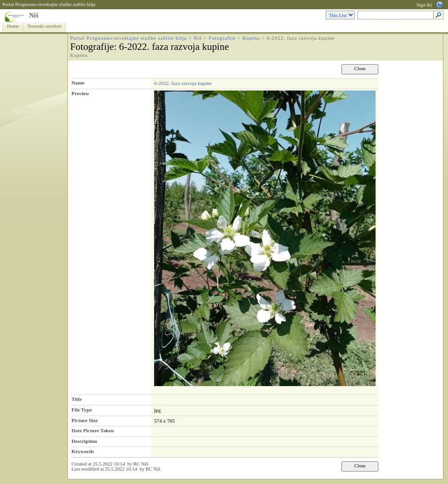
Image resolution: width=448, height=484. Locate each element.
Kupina (251, 38)
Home (13, 26)
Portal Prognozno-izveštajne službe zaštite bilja (49, 4)
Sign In (423, 5)
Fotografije (222, 38)
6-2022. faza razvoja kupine (183, 83)
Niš (34, 15)
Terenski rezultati (44, 26)
